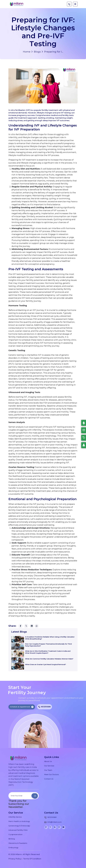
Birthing (12, 839)
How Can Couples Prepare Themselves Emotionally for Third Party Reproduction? (48, 645)
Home (27, 52)
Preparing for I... (52, 52)
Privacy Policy (15, 859)
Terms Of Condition (32, 859)
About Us (48, 761)
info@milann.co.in (53, 822)
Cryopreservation (15, 834)
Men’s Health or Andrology (19, 821)
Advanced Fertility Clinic (18, 830)
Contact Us (49, 779)
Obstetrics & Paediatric (18, 843)
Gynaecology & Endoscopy (19, 826)
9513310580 (44, 707)
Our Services (49, 766)
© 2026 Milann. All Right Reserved (24, 854)
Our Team (48, 770)
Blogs (36, 52)
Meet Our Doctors (51, 774)
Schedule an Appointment (22, 707)
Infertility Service (15, 817)
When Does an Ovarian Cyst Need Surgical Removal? (46, 664)
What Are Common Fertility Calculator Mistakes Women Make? (49, 659)
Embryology (13, 848)
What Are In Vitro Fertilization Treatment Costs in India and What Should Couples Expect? (48, 652)
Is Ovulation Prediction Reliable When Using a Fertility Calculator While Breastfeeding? (50, 638)
